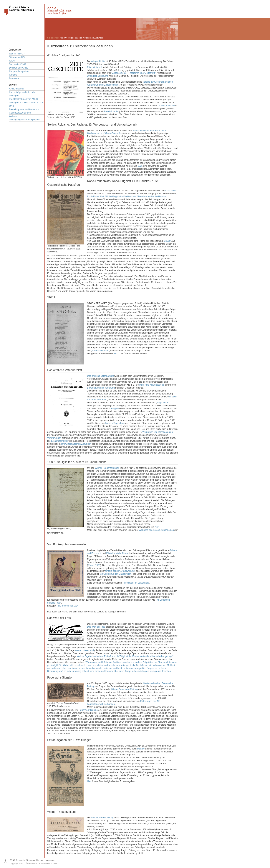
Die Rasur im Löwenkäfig (137, 583)
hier (157, 527)
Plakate (141, 749)
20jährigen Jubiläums (98, 76)
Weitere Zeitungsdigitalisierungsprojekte (25, 118)
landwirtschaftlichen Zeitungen (76, 444)
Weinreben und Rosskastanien (158, 432)
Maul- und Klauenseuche (152, 385)
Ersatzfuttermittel (59, 441)
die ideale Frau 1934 (68, 606)
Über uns (31, 860)
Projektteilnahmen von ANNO (24, 99)
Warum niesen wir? (85, 650)
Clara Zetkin (171, 191)
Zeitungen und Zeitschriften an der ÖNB (26, 104)
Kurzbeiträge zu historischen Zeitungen (23, 94)
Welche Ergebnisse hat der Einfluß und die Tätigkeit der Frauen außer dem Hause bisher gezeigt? (125, 656)
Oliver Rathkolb (167, 106)
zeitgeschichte (98, 61)
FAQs (12, 61)
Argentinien (163, 403)
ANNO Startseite (17, 860)
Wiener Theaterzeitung (102, 818)
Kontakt (13, 75)
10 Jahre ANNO (17, 57)
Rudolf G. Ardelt (111, 111)
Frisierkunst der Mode (117, 553)
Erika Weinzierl (95, 67)
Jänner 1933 (94, 565)
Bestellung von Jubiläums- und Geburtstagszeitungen (24, 111)
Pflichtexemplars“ (101, 351)
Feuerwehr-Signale (88, 710)
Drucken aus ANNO (19, 68)
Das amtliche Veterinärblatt (100, 376)
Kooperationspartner (19, 71)
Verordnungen (54, 438)
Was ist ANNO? (17, 54)
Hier (89, 781)
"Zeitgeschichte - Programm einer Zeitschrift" (133, 73)
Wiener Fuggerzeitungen (107, 468)
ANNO (63, 38)
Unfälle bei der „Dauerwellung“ (120, 571)
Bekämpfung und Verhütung (101, 388)
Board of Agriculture (115, 423)
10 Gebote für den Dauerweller (115, 574)
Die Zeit (167, 241)
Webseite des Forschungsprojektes (156, 530)
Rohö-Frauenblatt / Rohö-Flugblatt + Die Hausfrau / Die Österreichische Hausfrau (127, 196)
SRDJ (116, 354)
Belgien (115, 409)
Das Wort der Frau (96, 627)
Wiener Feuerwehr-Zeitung (124, 689)
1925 (140, 166)
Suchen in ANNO (18, 64)
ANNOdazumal (16, 89)
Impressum (15, 78)
